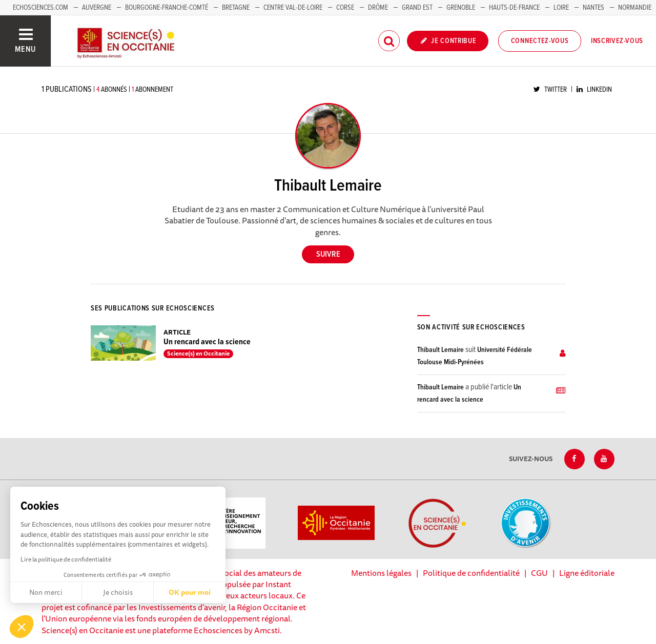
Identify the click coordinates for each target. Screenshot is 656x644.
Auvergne (97, 8)
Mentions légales (381, 573)
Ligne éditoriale (587, 573)
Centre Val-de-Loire (293, 8)
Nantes (593, 8)
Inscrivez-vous (617, 41)
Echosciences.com (40, 8)
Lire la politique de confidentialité (66, 559)
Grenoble (462, 8)
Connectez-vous (540, 41)
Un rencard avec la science (207, 342)
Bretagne (236, 8)
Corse (345, 8)
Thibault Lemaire (440, 350)
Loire (561, 8)
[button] (22, 627)
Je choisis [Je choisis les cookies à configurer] (118, 592)
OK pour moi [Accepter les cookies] (190, 592)
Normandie (635, 8)
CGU (539, 573)
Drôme (378, 8)
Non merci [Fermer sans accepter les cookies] (46, 592)
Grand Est (417, 8)
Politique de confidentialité (471, 573)
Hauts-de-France (514, 8)
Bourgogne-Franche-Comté (167, 8)
